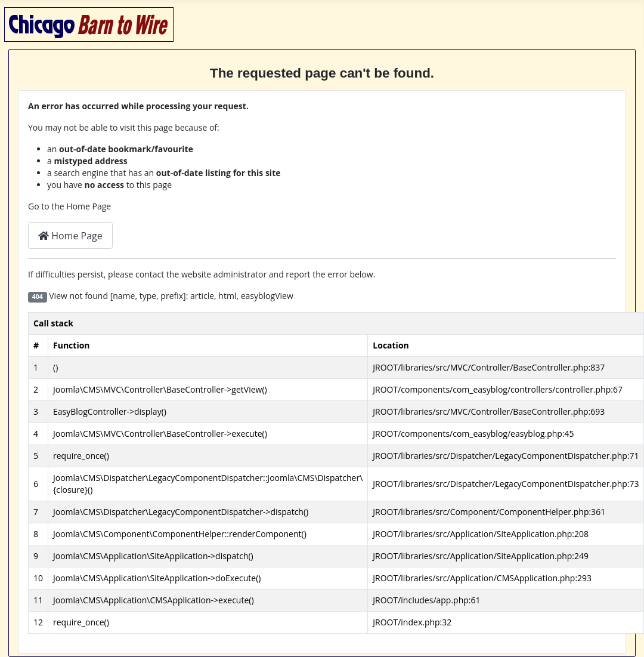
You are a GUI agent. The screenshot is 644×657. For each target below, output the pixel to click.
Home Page (70, 236)
